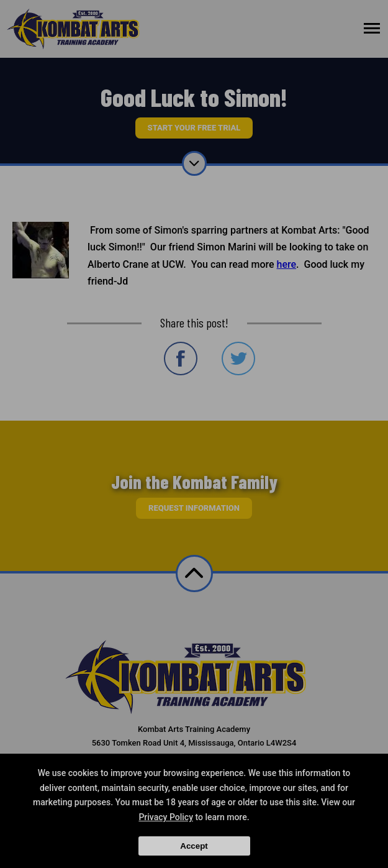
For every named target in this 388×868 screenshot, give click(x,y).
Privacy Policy (166, 817)
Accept (194, 846)
